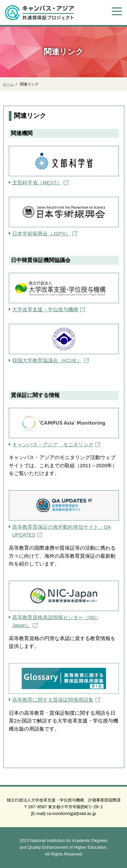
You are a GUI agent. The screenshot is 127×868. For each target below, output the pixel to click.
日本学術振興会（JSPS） (41, 234)
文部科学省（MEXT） (37, 183)
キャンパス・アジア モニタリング (53, 445)
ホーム (8, 84)
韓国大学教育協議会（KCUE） (47, 361)
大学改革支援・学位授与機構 (45, 310)
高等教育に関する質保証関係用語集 (53, 700)
